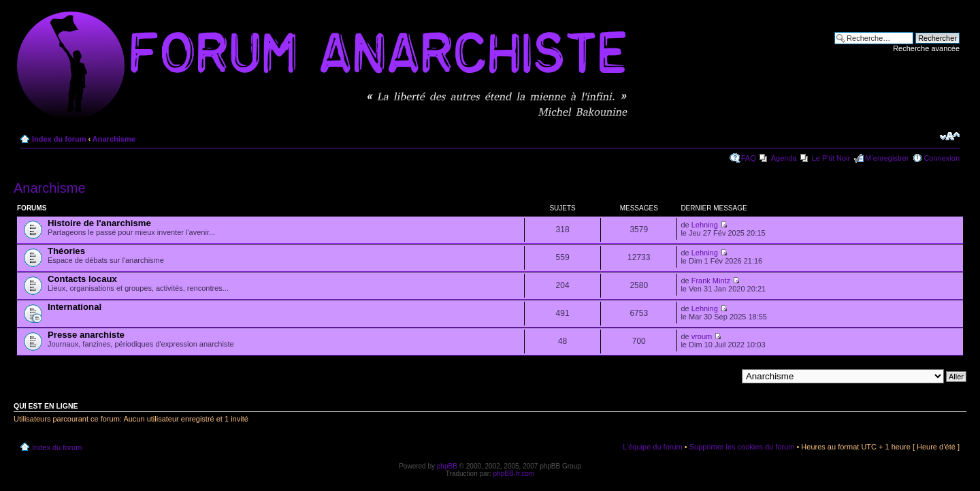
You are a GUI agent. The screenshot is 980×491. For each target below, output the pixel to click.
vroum (702, 336)
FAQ (749, 158)
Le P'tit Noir (831, 158)
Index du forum (59, 139)
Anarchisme (114, 139)
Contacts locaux (82, 279)
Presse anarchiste (86, 335)
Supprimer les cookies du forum (742, 447)
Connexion (942, 158)
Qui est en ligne (46, 406)
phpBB (447, 466)
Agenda (784, 158)
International (75, 307)
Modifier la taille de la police (950, 136)
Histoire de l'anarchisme (99, 223)
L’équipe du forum (652, 447)
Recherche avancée (926, 48)
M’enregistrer (887, 158)
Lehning (705, 225)
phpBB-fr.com (514, 474)
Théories (66, 251)
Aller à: (725, 376)
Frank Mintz (711, 281)
